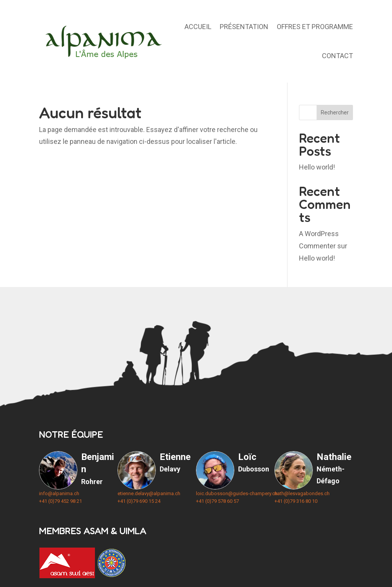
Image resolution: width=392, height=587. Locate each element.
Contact (337, 56)
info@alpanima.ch (59, 493)
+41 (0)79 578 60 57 (217, 501)
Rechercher (335, 113)
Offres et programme (315, 27)
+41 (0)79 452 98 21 (60, 501)
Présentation (244, 27)
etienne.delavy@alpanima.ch (149, 493)
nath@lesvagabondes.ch (302, 493)
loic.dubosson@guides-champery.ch (237, 493)
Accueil (198, 27)
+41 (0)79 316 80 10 (296, 501)
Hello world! (317, 167)
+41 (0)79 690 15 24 (139, 501)
